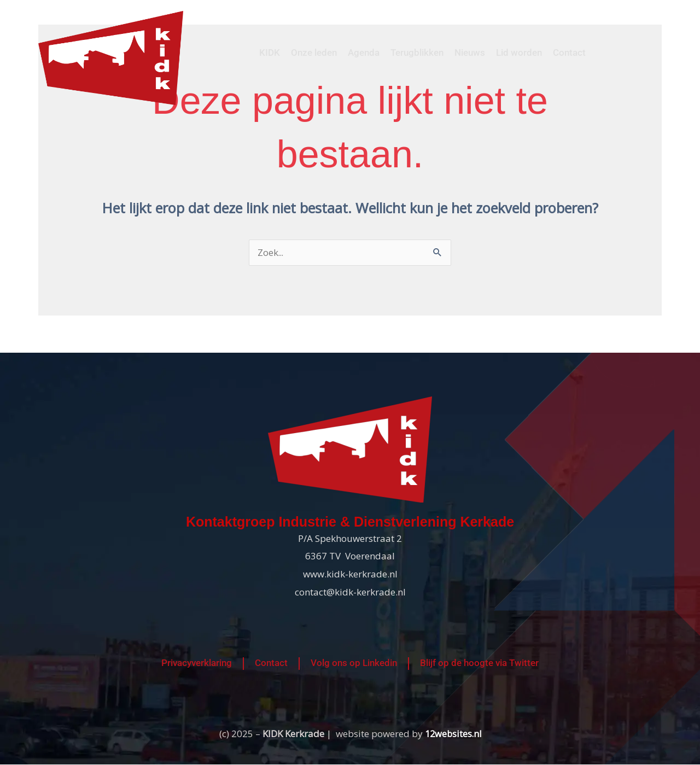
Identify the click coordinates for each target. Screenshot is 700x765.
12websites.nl (453, 734)
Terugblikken (417, 52)
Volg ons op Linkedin (354, 664)
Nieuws (470, 52)
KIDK (270, 52)
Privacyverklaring (197, 664)
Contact (569, 52)
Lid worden (519, 52)
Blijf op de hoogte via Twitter (479, 664)
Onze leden (314, 52)
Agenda (364, 52)
